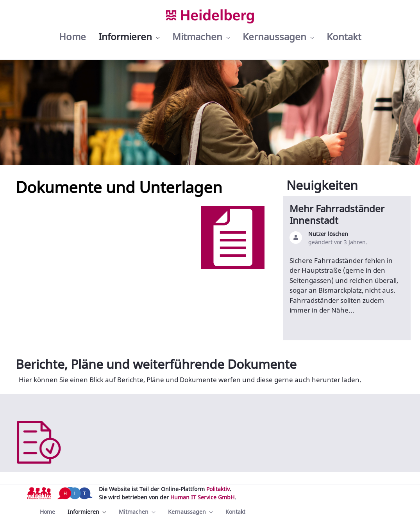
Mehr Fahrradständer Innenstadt (337, 214)
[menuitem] (72, 37)
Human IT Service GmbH (202, 497)
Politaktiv (218, 489)
